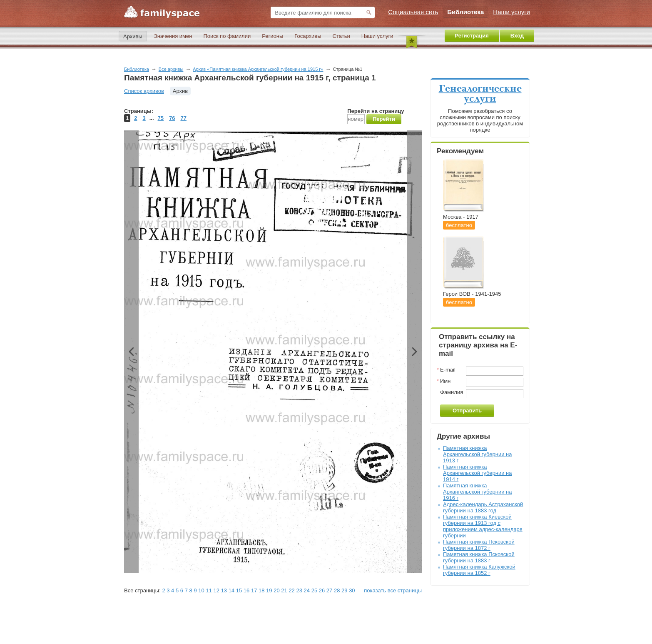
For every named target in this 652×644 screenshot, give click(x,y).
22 (291, 590)
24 (307, 590)
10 (201, 590)
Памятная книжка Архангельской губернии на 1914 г (477, 473)
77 (183, 118)
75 (161, 118)
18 (261, 590)
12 (216, 590)
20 (276, 590)
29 (344, 590)
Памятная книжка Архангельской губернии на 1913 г (477, 454)
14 (231, 590)
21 (284, 590)
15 (239, 590)
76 (172, 118)
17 (254, 590)
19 (269, 590)
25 (314, 590)
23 (299, 590)
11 (209, 590)
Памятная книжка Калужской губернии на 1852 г (479, 570)
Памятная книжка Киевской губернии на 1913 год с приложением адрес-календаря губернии (483, 526)
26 (322, 590)
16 (246, 590)
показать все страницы (393, 590)
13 (224, 590)
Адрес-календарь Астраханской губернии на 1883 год (483, 507)
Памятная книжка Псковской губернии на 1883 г (479, 557)
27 (329, 590)
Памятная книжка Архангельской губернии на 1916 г (477, 492)
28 (337, 590)
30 (352, 590)
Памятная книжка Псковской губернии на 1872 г (479, 545)
